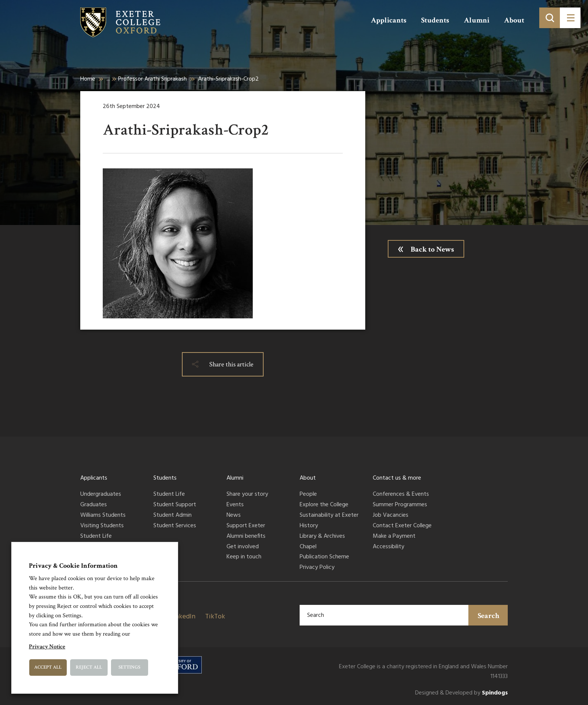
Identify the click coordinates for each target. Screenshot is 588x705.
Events (235, 505)
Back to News (432, 249)
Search (489, 616)
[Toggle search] (550, 18)
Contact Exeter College (402, 526)
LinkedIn (183, 617)
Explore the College (324, 505)
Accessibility (388, 547)
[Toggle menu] (570, 18)
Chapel (308, 547)
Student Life (96, 537)
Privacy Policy (317, 568)
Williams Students (103, 516)
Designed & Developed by (461, 693)
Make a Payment (394, 537)
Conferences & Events (401, 495)
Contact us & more (397, 478)
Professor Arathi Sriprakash (152, 79)
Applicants (389, 20)
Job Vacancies (391, 516)
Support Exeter (246, 526)
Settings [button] (129, 667)
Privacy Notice (47, 647)
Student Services (175, 526)
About (514, 20)
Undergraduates (101, 495)
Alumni (477, 20)
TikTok (215, 617)
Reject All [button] (89, 667)
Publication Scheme (324, 557)
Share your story (247, 495)
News (234, 516)
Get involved (243, 547)
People (308, 495)
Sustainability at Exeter (329, 516)
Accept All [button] (48, 667)
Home (88, 79)
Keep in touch (244, 557)
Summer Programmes (400, 505)
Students (435, 20)
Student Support (175, 505)
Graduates (94, 505)
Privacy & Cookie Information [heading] (73, 566)
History (309, 526)
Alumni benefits (246, 537)
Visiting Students (102, 526)
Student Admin (172, 516)
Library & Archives (322, 537)
